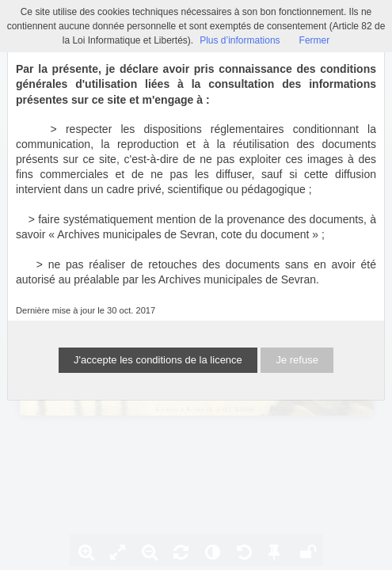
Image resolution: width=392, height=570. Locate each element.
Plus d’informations (240, 40)
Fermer (315, 40)
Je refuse (297, 360)
